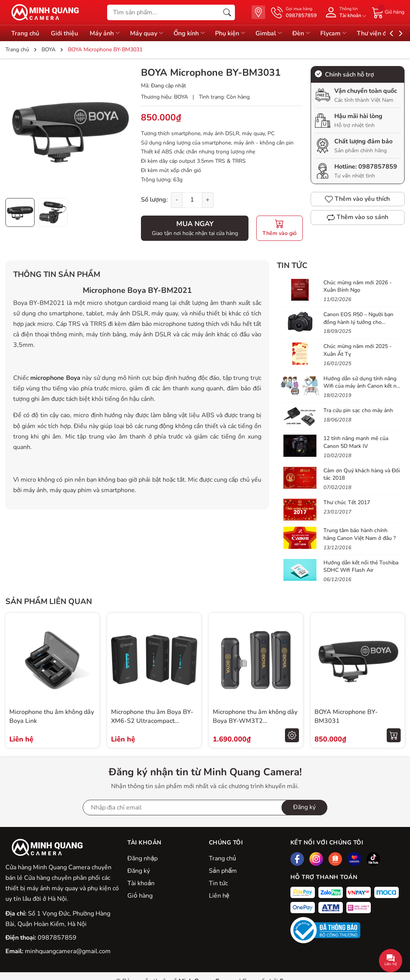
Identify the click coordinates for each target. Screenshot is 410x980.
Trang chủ (25, 33)
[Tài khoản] (344, 12)
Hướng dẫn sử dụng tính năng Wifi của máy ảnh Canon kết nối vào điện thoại (362, 386)
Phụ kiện (233, 33)
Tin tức (292, 265)
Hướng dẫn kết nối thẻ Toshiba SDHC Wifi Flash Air (361, 567)
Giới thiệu (65, 33)
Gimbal (272, 33)
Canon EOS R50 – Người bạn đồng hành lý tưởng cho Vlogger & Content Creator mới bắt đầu (361, 326)
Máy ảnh (106, 33)
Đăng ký (139, 871)
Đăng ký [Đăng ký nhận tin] (304, 807)
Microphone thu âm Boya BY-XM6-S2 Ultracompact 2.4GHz (152, 721)
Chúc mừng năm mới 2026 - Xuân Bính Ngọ (358, 286)
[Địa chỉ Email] (205, 808)
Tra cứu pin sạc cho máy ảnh (358, 410)
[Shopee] (335, 859)
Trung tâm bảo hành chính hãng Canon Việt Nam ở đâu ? (360, 534)
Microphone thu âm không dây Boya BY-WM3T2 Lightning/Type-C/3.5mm (255, 721)
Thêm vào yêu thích (357, 199)
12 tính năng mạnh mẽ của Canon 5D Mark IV (356, 442)
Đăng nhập (142, 858)
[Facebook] (297, 859)
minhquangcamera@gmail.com (68, 951)
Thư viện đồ (381, 33)
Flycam (338, 33)
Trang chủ (222, 858)
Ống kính (192, 33)
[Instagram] (316, 859)
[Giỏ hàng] (388, 12)
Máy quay (149, 33)
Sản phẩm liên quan (49, 601)
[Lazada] (354, 859)
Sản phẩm (223, 871)
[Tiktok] (373, 859)
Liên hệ (219, 896)
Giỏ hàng (140, 896)
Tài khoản (141, 883)
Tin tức (218, 883)
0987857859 (378, 167)
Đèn (305, 33)
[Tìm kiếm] (227, 12)
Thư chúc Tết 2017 (347, 502)
